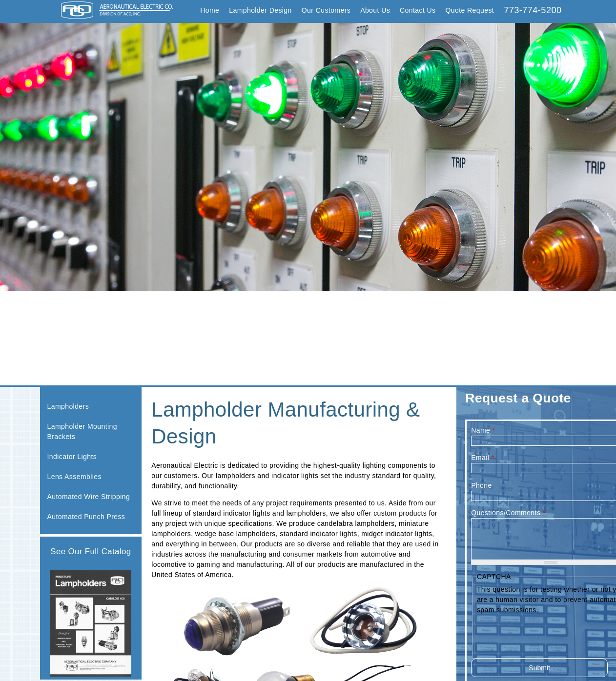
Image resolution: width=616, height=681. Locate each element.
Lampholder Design (260, 10)
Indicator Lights (72, 457)
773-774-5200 (533, 10)
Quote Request (470, 10)
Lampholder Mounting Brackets (82, 431)
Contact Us (418, 10)
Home (210, 10)
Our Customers (326, 10)
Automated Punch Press (86, 517)
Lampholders (68, 406)
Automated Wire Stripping (89, 497)
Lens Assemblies (74, 477)
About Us (375, 10)
